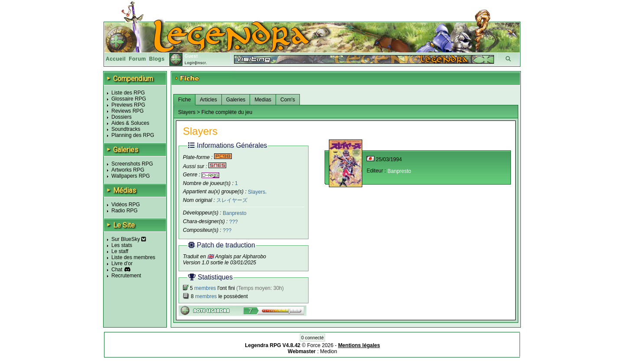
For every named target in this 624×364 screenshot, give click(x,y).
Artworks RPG (128, 170)
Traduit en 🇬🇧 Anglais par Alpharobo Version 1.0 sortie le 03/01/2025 (224, 260)
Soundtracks (126, 129)
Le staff (120, 251)
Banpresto (235, 213)
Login (190, 63)
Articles (208, 100)
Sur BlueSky (129, 239)
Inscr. (202, 63)
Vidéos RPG (126, 205)
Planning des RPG (133, 135)
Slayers (257, 192)
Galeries (236, 100)
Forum (137, 59)
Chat (117, 270)
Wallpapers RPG (131, 176)
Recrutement (126, 276)
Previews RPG (128, 105)
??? (234, 222)
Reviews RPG (128, 111)
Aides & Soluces (130, 123)
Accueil (116, 59)
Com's (288, 100)
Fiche (184, 100)
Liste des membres (133, 257)
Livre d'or (122, 263)
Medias (263, 100)
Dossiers (122, 117)
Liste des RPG (128, 93)
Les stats (122, 245)
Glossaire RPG (129, 99)
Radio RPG (125, 211)
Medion (329, 351)
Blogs (157, 59)
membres (205, 288)
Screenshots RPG (132, 164)
